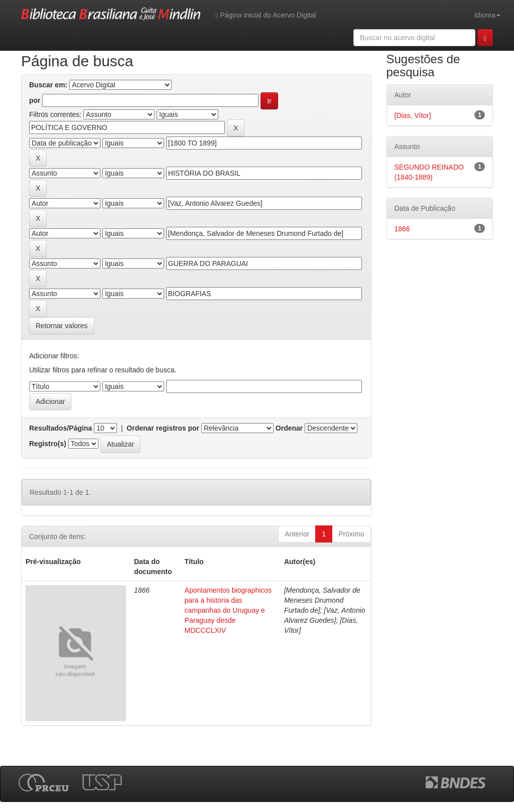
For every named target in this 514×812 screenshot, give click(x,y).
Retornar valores (62, 326)
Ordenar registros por (163, 428)
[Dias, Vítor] (413, 115)
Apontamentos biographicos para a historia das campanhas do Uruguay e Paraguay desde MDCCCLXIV (228, 610)
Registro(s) (48, 444)
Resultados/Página (60, 428)
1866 (402, 229)
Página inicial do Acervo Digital (266, 15)
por (35, 100)
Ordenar (289, 428)
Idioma (487, 15)
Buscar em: (48, 85)
